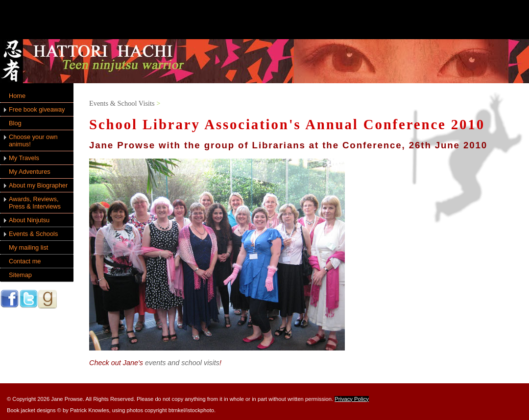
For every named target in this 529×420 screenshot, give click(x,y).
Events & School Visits (122, 103)
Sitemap (20, 275)
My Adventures (30, 172)
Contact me (25, 261)
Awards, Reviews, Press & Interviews (35, 203)
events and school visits (182, 363)
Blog (15, 123)
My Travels (24, 158)
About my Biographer (38, 185)
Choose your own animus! (33, 140)
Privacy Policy (352, 399)
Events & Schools (33, 234)
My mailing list (28, 247)
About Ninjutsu (29, 220)
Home (17, 96)
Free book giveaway (37, 109)
